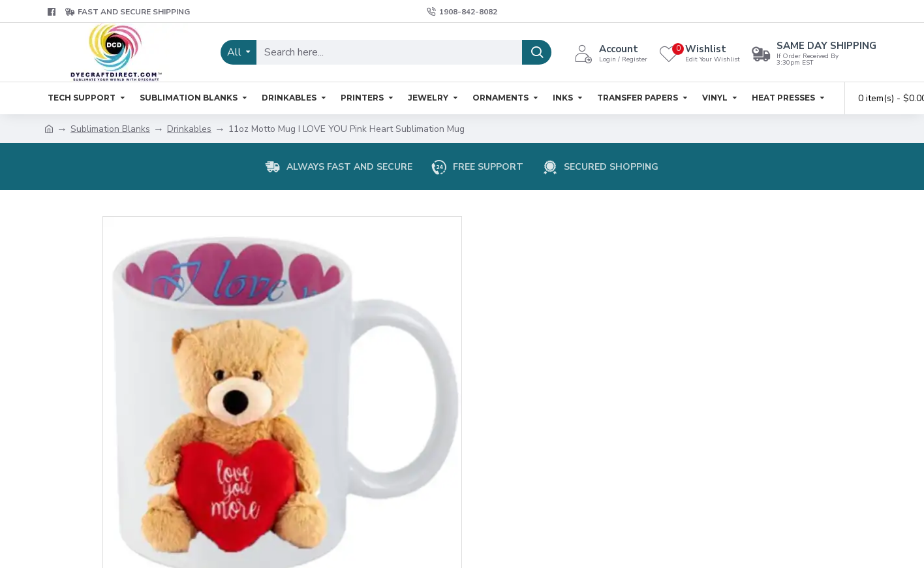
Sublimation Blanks (110, 129)
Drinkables (189, 129)
